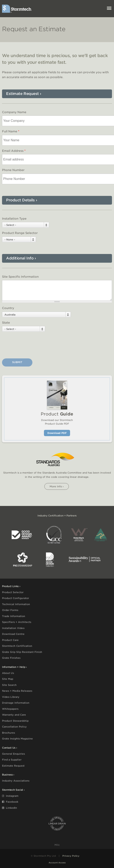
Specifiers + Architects (17, 622)
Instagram (10, 796)
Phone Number (13, 170)
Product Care (10, 640)
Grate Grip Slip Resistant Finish (22, 652)
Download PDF (57, 433)
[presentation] (33, 346)
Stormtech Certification (17, 646)
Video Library (11, 697)
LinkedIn (10, 808)
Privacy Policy (71, 856)
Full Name (11, 131)
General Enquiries (13, 754)
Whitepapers (10, 709)
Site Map (8, 679)
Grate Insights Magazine (17, 739)
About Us (8, 673)
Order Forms (10, 610)
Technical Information (16, 604)
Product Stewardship (15, 721)
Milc (57, 845)
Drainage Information (16, 703)
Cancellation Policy (14, 727)
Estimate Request (13, 766)
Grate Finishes (11, 658)
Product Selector (13, 592)
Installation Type (14, 219)
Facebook (10, 802)
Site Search (9, 685)
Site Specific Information (20, 277)
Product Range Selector (20, 233)
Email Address (14, 151)
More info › (57, 486)
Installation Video (13, 628)
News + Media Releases (17, 691)
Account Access (57, 863)
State (6, 323)
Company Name (14, 112)
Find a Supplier (12, 760)
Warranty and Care (14, 715)
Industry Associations (16, 781)
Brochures (9, 733)
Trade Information (14, 616)
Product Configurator (15, 598)
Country (8, 308)
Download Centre (13, 634)
